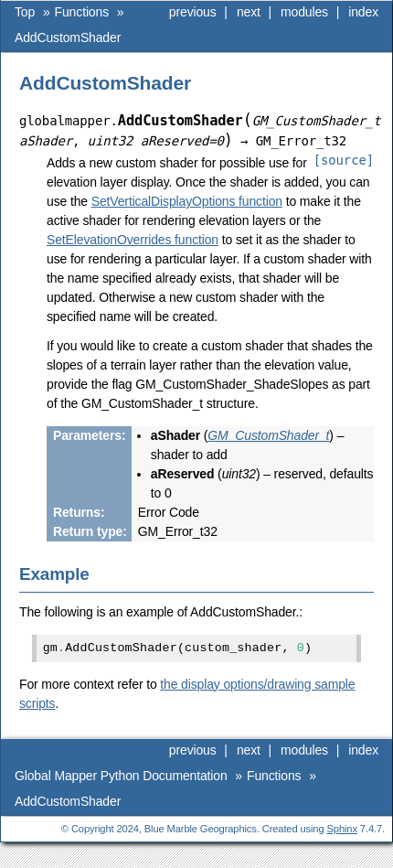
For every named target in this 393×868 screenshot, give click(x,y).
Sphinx (342, 829)
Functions (82, 12)
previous (193, 12)
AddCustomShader (68, 38)
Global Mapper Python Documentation (121, 776)
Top (25, 12)
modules (304, 12)
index (363, 12)
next (249, 12)
